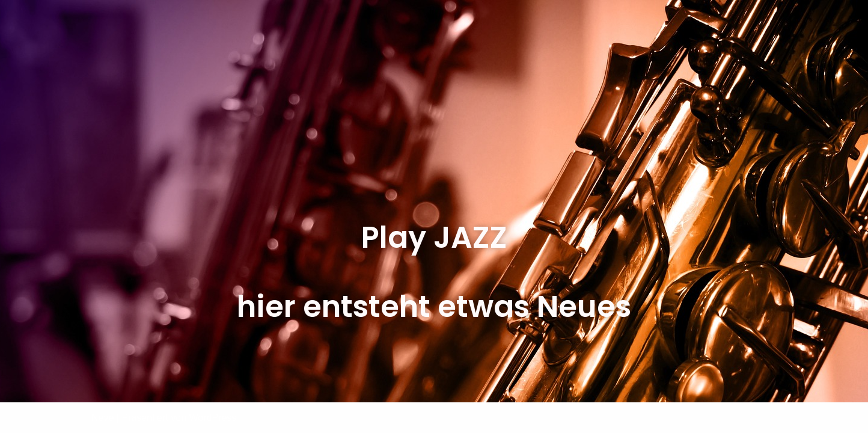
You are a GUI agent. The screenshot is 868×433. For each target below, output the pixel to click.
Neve (102, 418)
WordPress (212, 418)
